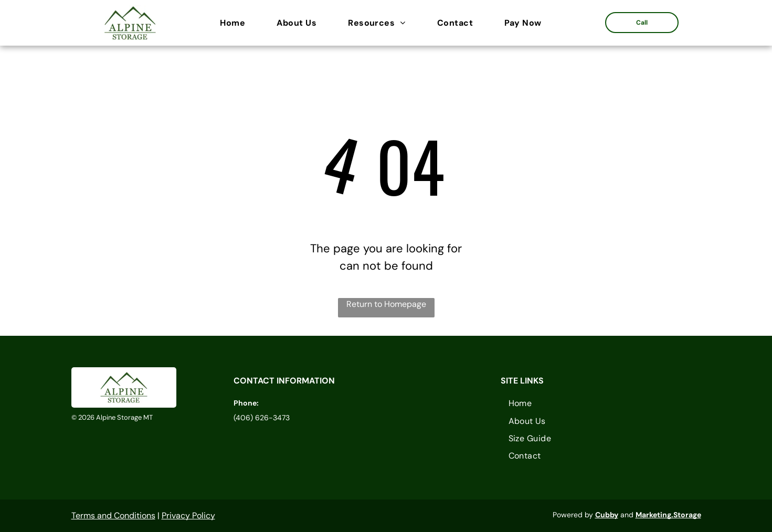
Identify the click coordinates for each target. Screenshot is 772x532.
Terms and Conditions (113, 515)
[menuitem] (238, 23)
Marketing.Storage (668, 515)
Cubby (607, 515)
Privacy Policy (188, 515)
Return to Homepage (386, 304)
